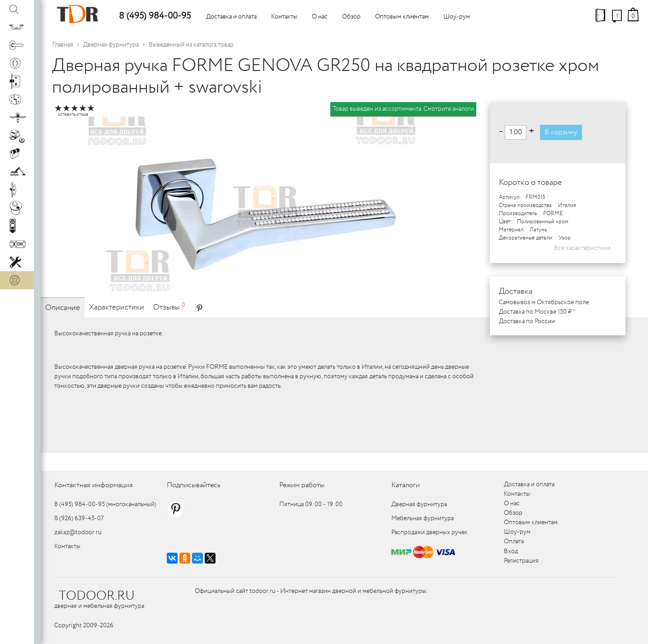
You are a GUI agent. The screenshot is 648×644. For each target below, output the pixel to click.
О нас (320, 17)
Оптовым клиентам (402, 17)
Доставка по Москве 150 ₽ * (537, 312)
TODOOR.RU (97, 596)
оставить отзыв (73, 115)
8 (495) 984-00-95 (155, 16)
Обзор (351, 17)
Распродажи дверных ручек (430, 532)
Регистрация (521, 561)
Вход (511, 551)
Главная (63, 45)
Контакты (284, 17)
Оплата (514, 541)
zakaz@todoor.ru (78, 532)
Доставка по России (527, 321)
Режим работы (302, 485)
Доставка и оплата (231, 17)
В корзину (561, 132)
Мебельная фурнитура (423, 518)
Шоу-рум (457, 17)
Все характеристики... (585, 248)
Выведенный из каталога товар (191, 45)
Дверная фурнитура (111, 45)
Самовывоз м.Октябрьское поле (544, 302)
